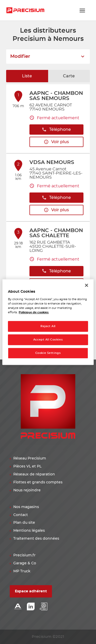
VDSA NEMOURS (52, 162)
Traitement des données (36, 539)
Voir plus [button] (56, 142)
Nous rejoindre (27, 490)
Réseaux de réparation (34, 474)
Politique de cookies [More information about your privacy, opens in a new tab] (34, 312)
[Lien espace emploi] (44, 607)
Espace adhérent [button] (31, 591)
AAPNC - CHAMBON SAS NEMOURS (56, 96)
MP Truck (22, 571)
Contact (21, 515)
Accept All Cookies (48, 340)
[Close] (87, 285)
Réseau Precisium (30, 458)
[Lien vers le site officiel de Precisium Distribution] (25, 10)
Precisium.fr (24, 555)
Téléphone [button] (56, 130)
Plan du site (24, 523)
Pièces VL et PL (27, 466)
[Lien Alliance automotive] (18, 607)
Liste (27, 76)
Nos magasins (26, 507)
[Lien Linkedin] (31, 607)
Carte (69, 76)
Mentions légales (29, 531)
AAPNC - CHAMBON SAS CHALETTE (56, 233)
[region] (48, 322)
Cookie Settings (48, 353)
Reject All (48, 326)
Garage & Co (25, 563)
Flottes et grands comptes (38, 482)
